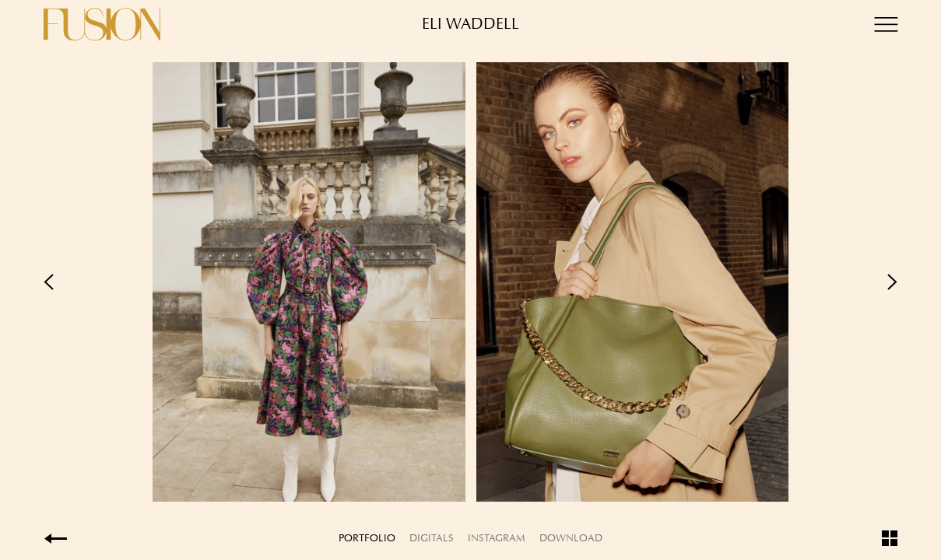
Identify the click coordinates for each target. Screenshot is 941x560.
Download (571, 538)
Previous (257, 282)
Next (685, 282)
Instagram (497, 538)
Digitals (432, 538)
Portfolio (367, 538)
